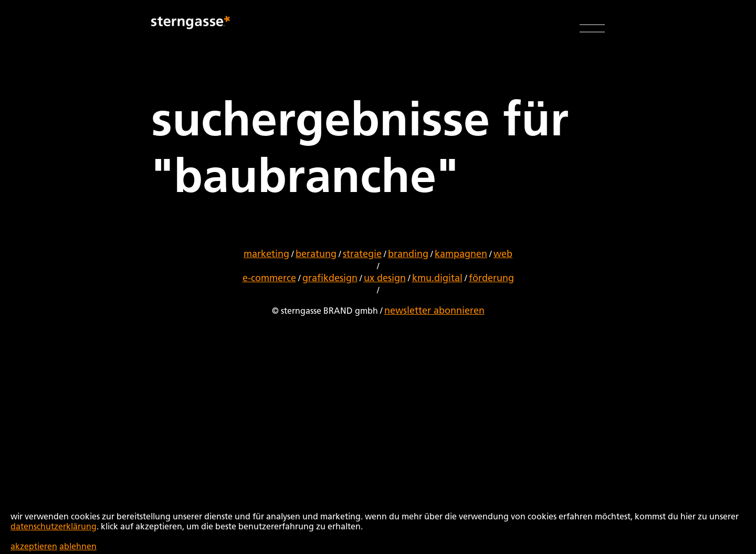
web (503, 254)
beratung (316, 254)
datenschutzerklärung (54, 527)
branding (408, 254)
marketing (266, 254)
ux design (385, 279)
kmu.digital (437, 279)
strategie (362, 254)
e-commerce (269, 279)
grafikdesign (330, 279)
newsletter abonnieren (434, 311)
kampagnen (461, 254)
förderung (491, 279)
